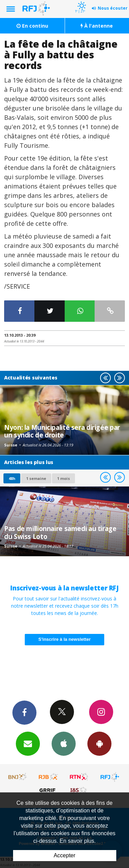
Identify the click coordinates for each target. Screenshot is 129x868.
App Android (99, 743)
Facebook (24, 712)
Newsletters (28, 743)
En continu (32, 26)
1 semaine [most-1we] (36, 478)
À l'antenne (97, 26)
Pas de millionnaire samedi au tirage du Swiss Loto (60, 532)
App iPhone (64, 743)
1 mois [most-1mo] (63, 478)
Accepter (64, 855)
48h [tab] (12, 478)
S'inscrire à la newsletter (65, 639)
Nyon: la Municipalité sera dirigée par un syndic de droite (62, 431)
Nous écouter (113, 8)
